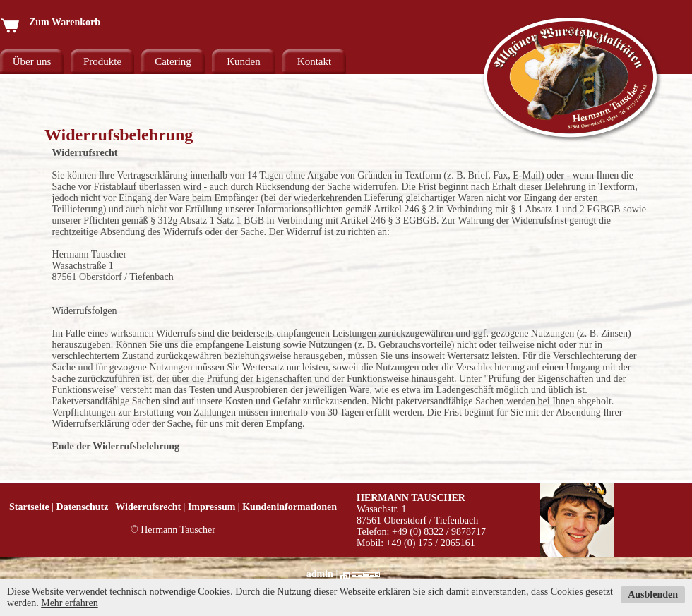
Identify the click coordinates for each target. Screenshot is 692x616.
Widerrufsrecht (148, 507)
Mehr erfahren (69, 603)
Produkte (102, 61)
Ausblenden (653, 594)
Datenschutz (83, 507)
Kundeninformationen (290, 507)
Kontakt (314, 61)
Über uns (32, 61)
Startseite (29, 507)
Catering (173, 61)
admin (320, 574)
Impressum (211, 507)
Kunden (244, 61)
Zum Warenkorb (50, 22)
